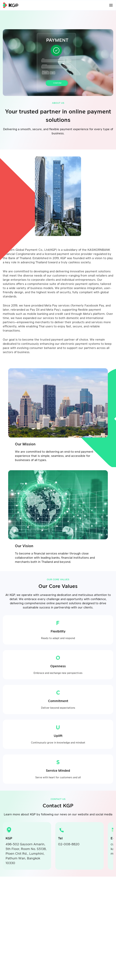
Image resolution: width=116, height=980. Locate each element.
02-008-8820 (69, 844)
